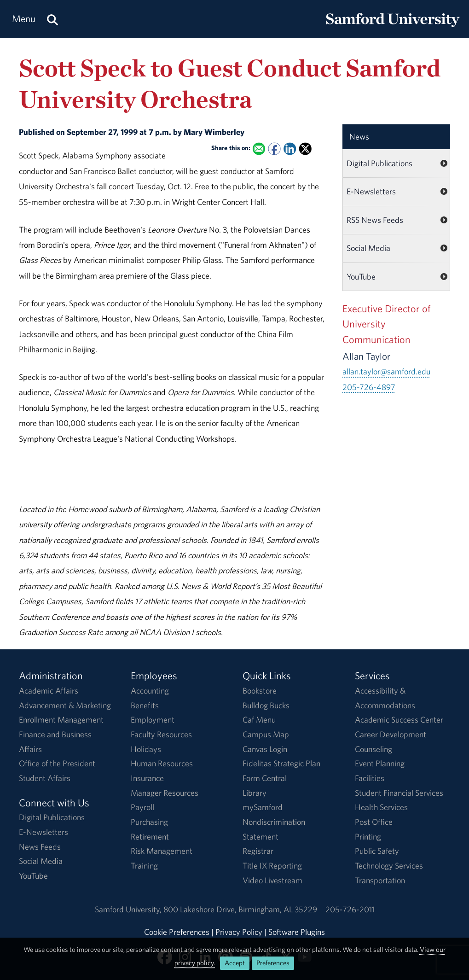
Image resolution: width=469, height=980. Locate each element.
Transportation (380, 880)
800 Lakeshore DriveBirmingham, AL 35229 (240, 909)
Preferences (273, 963)
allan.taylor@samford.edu (386, 371)
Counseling (373, 749)
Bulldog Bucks (266, 705)
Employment (153, 720)
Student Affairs (45, 778)
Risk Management (162, 851)
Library (255, 793)
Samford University (129, 909)
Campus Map (266, 734)
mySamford (263, 807)
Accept (235, 963)
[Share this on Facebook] (275, 149)
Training (144, 866)
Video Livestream (272, 880)
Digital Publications (379, 163)
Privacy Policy (239, 932)
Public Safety (377, 851)
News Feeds (40, 847)
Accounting (150, 691)
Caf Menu (259, 720)
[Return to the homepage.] (393, 28)
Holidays (146, 749)
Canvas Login (265, 749)
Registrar (258, 851)
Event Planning (380, 763)
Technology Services (389, 866)
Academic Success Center (399, 720)
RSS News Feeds (375, 220)
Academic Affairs (49, 691)
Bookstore (260, 691)
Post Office (374, 822)
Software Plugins (297, 932)
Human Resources (162, 763)
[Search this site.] (52, 19)
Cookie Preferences (177, 932)
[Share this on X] (305, 149)
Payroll (142, 807)
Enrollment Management (61, 720)
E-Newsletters (371, 191)
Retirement (150, 837)
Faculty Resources (161, 734)
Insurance (147, 778)
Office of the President (57, 763)
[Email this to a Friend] (259, 149)
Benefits (145, 705)
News (359, 137)
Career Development (391, 734)
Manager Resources (165, 793)
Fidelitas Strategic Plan (281, 763)
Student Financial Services (399, 793)
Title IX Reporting (272, 866)
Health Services (381, 807)
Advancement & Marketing (65, 705)
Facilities (370, 778)
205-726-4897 (369, 387)
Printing (368, 837)
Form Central (265, 778)
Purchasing (149, 822)
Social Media (368, 248)
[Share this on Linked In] (290, 149)
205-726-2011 (350, 909)
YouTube (361, 277)
